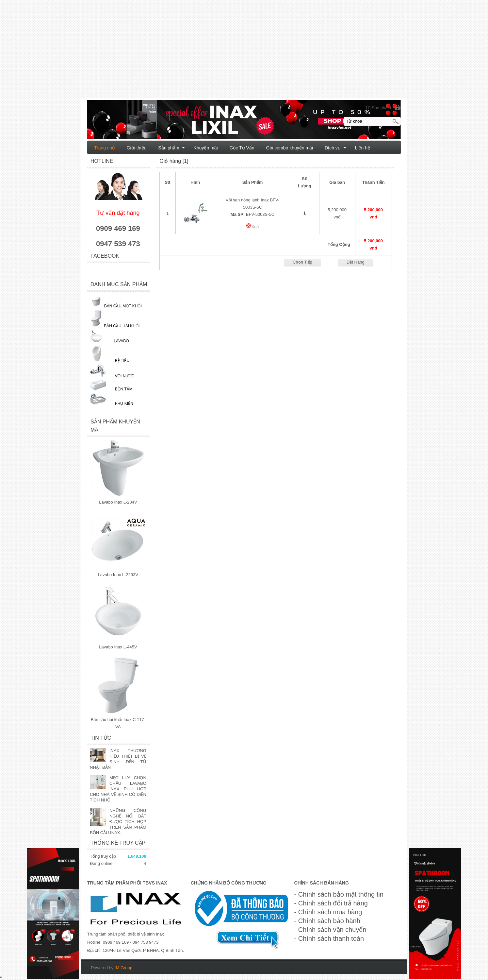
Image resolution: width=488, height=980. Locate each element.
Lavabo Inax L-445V (118, 647)
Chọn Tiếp (302, 262)
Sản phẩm (171, 148)
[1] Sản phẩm (378, 108)
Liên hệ (363, 148)
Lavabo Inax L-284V (118, 502)
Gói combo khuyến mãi (290, 148)
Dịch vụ (336, 148)
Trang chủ (105, 148)
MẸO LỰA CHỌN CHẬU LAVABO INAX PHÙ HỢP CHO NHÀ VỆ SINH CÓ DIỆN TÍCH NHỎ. (118, 789)
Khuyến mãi (206, 148)
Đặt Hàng (356, 262)
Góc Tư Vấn (242, 148)
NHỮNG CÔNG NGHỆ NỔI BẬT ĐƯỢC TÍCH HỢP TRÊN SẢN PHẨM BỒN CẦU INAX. (118, 822)
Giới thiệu (137, 148)
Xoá (252, 227)
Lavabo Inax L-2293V (118, 575)
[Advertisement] (196, 52)
